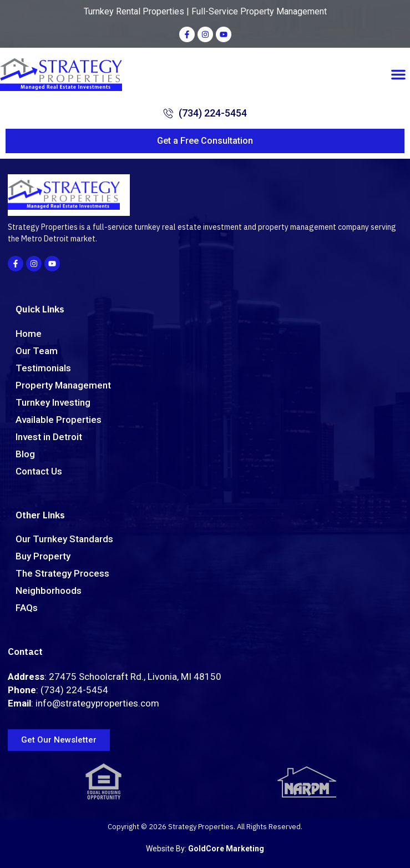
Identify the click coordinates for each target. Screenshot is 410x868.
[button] (398, 74)
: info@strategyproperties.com (83, 703)
